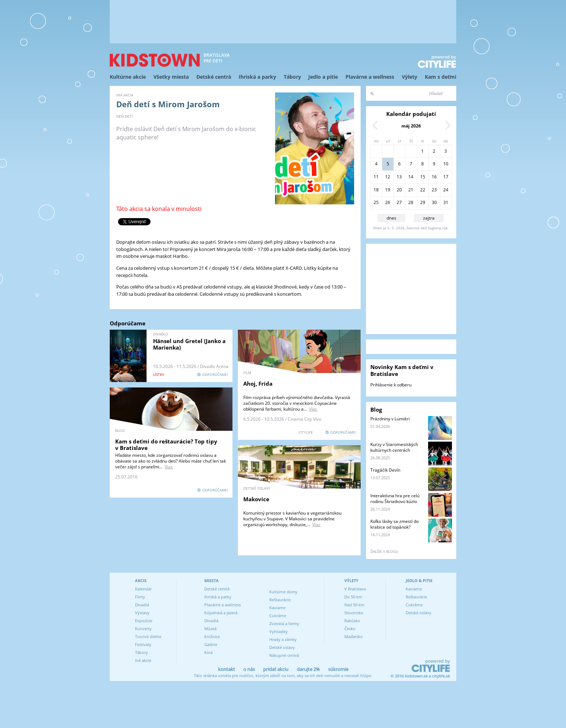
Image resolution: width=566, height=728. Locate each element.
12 (388, 177)
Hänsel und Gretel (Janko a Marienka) (189, 344)
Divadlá (142, 605)
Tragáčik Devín (385, 470)
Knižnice (212, 636)
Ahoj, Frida (258, 383)
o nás (249, 669)
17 (446, 177)
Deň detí (125, 116)
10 (446, 164)
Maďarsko (354, 636)
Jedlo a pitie (323, 77)
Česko (350, 629)
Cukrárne (278, 616)
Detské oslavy (282, 647)
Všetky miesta (171, 77)
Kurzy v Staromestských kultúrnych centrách (394, 447)
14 (411, 177)
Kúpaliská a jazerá (221, 613)
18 (376, 190)
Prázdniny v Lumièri (390, 419)
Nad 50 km (354, 605)
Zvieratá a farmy (284, 623)
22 (423, 190)
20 (399, 190)
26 (388, 202)
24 (446, 190)
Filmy (140, 597)
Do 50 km (353, 597)
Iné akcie (143, 660)
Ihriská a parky (257, 77)
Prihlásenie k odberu (391, 385)
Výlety (410, 77)
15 (423, 177)
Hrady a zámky (283, 639)
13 (399, 177)
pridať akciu (276, 669)
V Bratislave (355, 589)
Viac (313, 409)
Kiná (208, 652)
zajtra (429, 218)
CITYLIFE (306, 432)
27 (399, 202)
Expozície (144, 621)
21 (411, 190)
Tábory (292, 77)
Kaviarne (277, 608)
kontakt (227, 669)
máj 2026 (411, 126)
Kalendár (143, 589)
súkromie (338, 669)
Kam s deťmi (441, 77)
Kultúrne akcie (128, 77)
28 (411, 202)
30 (434, 202)
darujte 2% (308, 669)
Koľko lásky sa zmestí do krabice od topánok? (395, 524)
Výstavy (142, 613)
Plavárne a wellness (370, 77)
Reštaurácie (280, 600)
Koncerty (143, 629)
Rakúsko (352, 621)
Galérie (211, 644)
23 (434, 190)
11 (376, 177)
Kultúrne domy (283, 592)
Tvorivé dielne (148, 636)
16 (434, 177)
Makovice (256, 499)
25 (376, 202)
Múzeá (210, 629)
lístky (159, 374)
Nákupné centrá (284, 655)
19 (388, 190)
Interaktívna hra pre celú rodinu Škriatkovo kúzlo (395, 499)
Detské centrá (214, 77)
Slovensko (354, 613)
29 (423, 202)
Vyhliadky (278, 631)
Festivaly (143, 644)
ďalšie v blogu (384, 551)
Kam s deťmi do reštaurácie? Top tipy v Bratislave (166, 445)
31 (446, 202)
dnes (391, 218)
